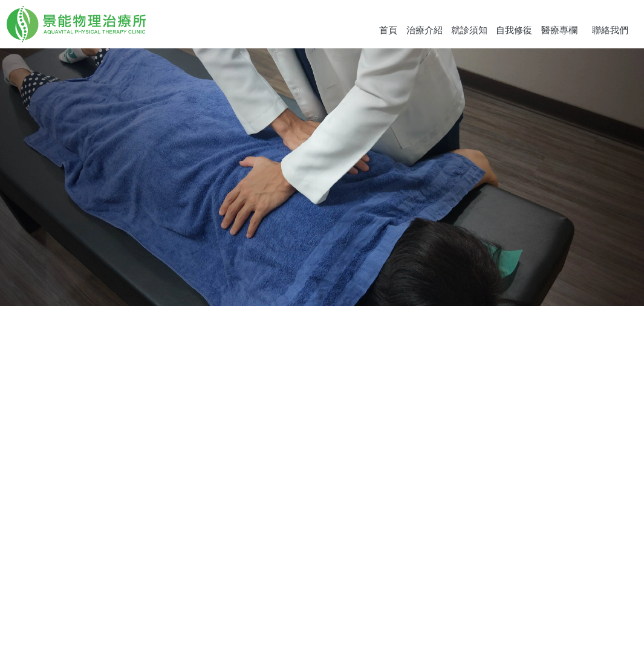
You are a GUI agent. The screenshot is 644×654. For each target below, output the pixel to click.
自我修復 (514, 30)
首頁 (388, 30)
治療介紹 (424, 30)
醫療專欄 (559, 30)
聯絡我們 (610, 30)
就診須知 (469, 30)
